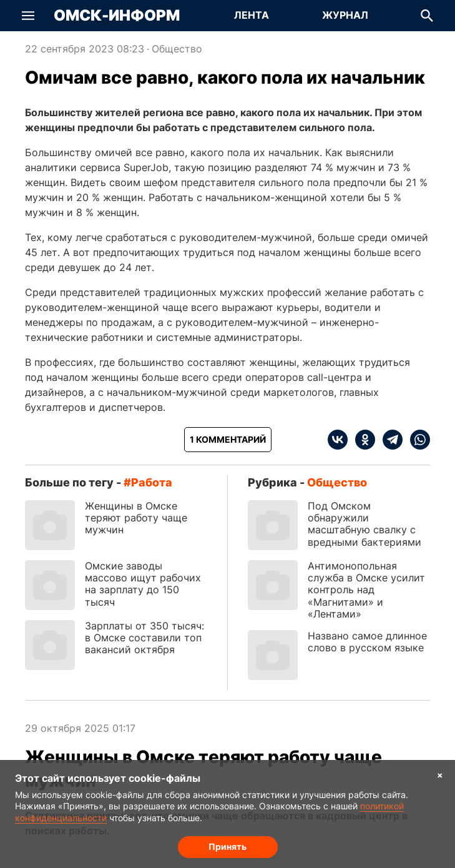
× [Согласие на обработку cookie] (440, 775)
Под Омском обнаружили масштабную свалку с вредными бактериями (364, 524)
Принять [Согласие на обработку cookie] (227, 846)
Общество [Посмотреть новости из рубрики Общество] (177, 49)
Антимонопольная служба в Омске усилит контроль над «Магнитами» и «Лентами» (366, 590)
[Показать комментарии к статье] (228, 440)
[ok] (361, 440)
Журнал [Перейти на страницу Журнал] (345, 15)
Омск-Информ (117, 16)
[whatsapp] (416, 440)
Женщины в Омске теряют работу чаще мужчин (136, 518)
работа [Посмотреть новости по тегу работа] (152, 482)
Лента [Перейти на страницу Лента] (252, 15)
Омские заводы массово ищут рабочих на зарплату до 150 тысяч (143, 584)
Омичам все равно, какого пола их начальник (225, 77)
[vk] (338, 440)
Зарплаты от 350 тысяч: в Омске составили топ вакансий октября (144, 638)
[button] (28, 16)
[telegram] (389, 440)
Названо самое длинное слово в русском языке (367, 642)
